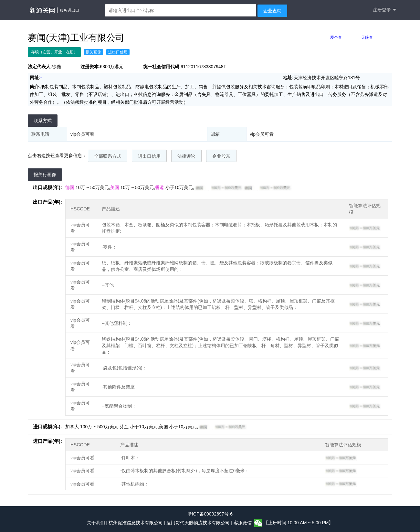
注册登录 (385, 10)
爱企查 (336, 37)
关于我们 (96, 523)
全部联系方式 (108, 156)
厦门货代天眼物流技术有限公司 (199, 523)
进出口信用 (149, 156)
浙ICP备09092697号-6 (210, 514)
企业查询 (272, 11)
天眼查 (367, 37)
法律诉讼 (186, 156)
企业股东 (221, 156)
